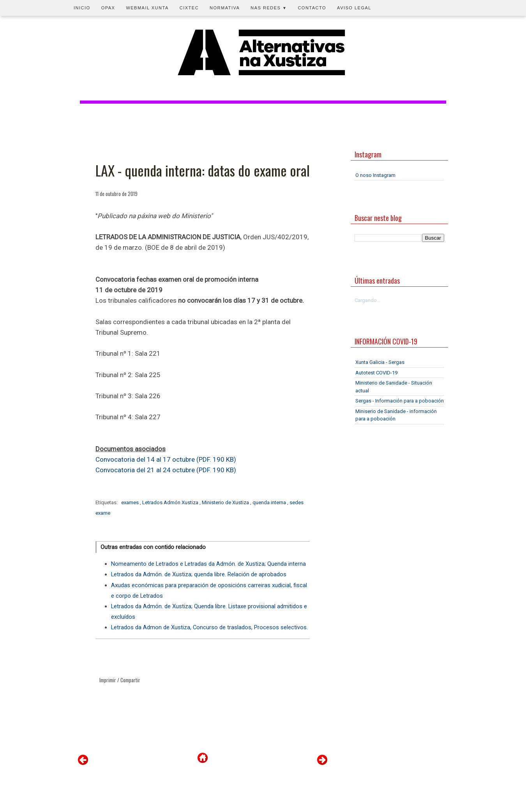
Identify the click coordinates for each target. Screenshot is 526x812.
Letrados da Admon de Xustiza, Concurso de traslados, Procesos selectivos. (209, 627)
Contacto (312, 8)
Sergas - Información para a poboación (400, 401)
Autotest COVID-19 (376, 373)
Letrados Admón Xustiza (171, 502)
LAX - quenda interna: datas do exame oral (203, 170)
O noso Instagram (375, 175)
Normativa (225, 8)
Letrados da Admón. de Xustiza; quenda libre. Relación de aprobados (199, 574)
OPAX (108, 8)
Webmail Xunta (147, 8)
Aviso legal (354, 8)
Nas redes (269, 8)
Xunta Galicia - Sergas (380, 362)
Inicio (82, 8)
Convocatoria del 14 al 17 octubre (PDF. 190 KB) (166, 459)
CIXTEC (189, 8)
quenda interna (270, 502)
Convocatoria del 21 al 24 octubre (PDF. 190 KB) (166, 470)
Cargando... (367, 300)
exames (131, 502)
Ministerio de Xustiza (226, 502)
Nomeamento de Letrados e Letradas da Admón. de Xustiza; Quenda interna (208, 564)
